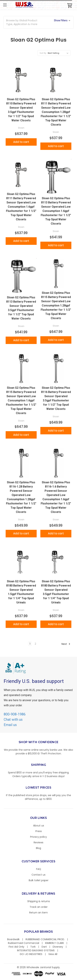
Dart (44, 947)
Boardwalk (13, 939)
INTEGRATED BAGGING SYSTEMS (36, 950)
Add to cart (21, 142)
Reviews (38, 842)
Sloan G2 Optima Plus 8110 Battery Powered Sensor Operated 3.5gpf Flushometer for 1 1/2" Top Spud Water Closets (21, 110)
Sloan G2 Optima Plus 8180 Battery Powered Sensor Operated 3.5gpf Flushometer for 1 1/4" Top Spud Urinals (56, 592)
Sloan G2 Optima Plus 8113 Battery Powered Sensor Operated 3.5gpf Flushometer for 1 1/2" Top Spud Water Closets (21, 308)
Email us (10, 725)
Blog (38, 848)
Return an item (38, 913)
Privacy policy (38, 837)
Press (39, 831)
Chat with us (13, 720)
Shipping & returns (39, 901)
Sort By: (43, 53)
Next (66, 644)
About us (39, 826)
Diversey (58, 947)
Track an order (39, 907)
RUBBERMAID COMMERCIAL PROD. (45, 939)
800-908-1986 (15, 714)
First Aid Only (16, 947)
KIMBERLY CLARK (55, 943)
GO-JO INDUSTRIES (31, 954)
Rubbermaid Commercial (24, 943)
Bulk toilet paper (39, 880)
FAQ (39, 869)
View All (53, 954)
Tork (33, 947)
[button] (38, 22)
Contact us (38, 875)
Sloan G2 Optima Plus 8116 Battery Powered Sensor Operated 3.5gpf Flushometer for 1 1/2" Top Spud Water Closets (56, 398)
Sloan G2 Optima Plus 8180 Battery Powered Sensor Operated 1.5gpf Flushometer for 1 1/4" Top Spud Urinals (21, 592)
